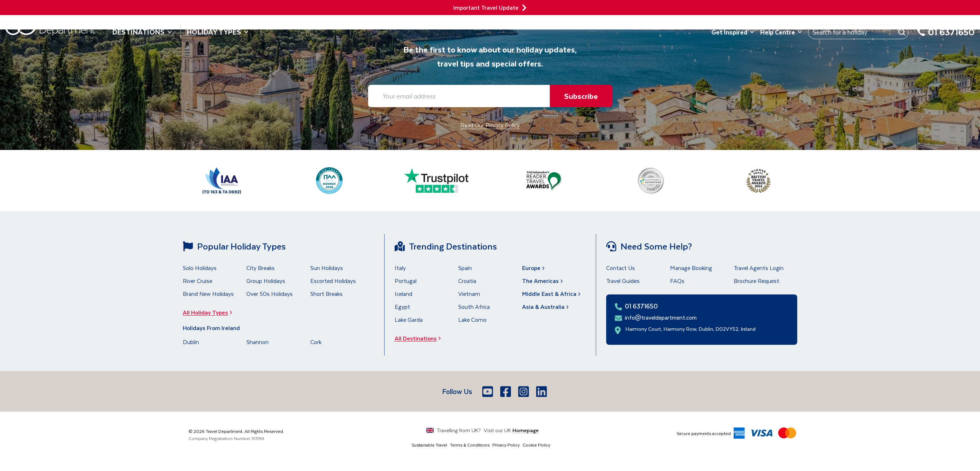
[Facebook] (506, 392)
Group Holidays (266, 281)
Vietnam (469, 294)
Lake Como (472, 319)
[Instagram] (524, 392)
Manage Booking (691, 268)
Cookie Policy (536, 445)
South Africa (474, 307)
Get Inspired (733, 32)
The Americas (543, 281)
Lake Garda (409, 319)
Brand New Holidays (208, 294)
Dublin (191, 342)
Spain (465, 268)
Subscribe (581, 96)
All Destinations (420, 338)
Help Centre (781, 32)
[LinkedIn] (542, 392)
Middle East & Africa (552, 294)
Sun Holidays (327, 268)
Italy (400, 268)
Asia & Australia (546, 307)
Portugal (406, 281)
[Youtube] (488, 392)
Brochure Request (756, 281)
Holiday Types (218, 32)
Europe (534, 268)
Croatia (467, 281)
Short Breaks (326, 294)
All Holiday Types (210, 312)
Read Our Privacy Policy (490, 125)
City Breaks (261, 268)
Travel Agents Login (759, 268)
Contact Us (621, 268)
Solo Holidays (200, 268)
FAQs (677, 281)
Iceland (403, 294)
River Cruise (198, 281)
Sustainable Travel (429, 445)
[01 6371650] (946, 36)
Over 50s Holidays (270, 294)
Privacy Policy (506, 445)
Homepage (526, 430)
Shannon (257, 342)
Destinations (142, 32)
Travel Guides (623, 281)
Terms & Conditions (470, 445)
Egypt (402, 307)
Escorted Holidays (333, 281)
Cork (316, 342)
